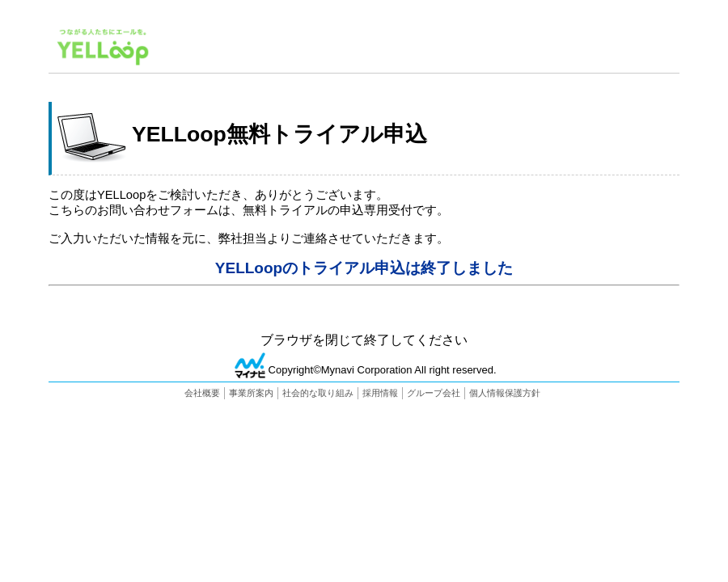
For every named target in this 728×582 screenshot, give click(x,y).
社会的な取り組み (318, 393)
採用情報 (380, 393)
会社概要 (202, 393)
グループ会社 (434, 393)
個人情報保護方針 (505, 393)
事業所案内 (251, 393)
